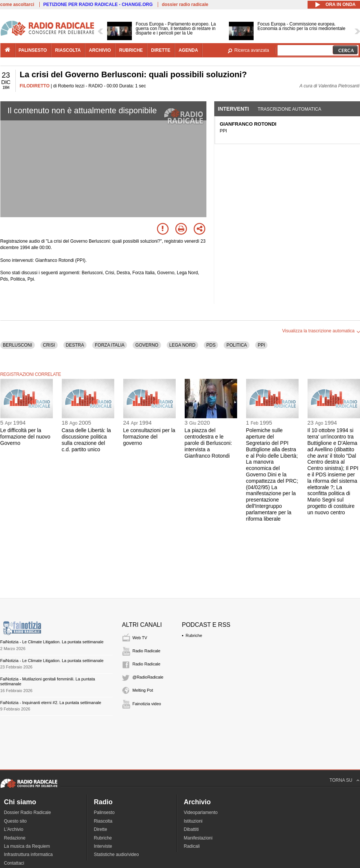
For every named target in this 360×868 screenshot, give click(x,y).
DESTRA (75, 345)
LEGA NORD (182, 345)
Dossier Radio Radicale (28, 812)
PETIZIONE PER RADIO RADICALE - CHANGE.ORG (98, 5)
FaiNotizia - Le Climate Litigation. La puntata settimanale (52, 642)
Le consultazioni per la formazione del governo (149, 437)
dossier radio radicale (185, 5)
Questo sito (16, 821)
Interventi (234, 109)
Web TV (140, 638)
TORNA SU (341, 780)
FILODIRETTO (35, 86)
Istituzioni (193, 821)
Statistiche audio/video (117, 854)
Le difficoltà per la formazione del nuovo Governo (25, 437)
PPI (261, 345)
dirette (161, 50)
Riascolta (103, 821)
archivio (100, 50)
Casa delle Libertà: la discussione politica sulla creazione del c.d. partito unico (87, 440)
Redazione (15, 838)
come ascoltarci (17, 5)
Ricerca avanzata (252, 50)
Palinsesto (104, 812)
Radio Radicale (147, 651)
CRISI (49, 345)
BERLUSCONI (18, 345)
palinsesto (33, 50)
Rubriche (194, 635)
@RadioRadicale (148, 677)
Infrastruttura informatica (28, 854)
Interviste (103, 846)
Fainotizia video (147, 704)
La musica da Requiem (27, 846)
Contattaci (14, 863)
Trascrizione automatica (290, 109)
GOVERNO (147, 345)
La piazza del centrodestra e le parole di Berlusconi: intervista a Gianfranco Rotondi (208, 443)
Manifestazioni (198, 838)
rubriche (131, 50)
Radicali (192, 846)
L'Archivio (14, 829)
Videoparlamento (201, 812)
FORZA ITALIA (110, 345)
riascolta (68, 50)
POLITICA (237, 345)
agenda (188, 50)
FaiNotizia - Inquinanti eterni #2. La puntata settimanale (51, 703)
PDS (211, 345)
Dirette (101, 829)
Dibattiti (191, 829)
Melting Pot (143, 690)
